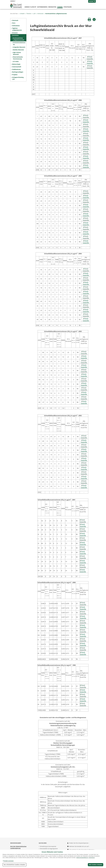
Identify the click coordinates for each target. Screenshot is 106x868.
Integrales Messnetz (19, 47)
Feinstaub (15, 20)
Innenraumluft (17, 67)
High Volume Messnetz (17, 53)
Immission (40, 14)
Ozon (14, 23)
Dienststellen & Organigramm (49, 849)
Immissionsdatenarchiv (19, 44)
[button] (8, 861)
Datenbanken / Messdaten (47, 7)
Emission (15, 33)
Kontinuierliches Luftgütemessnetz (55, 14)
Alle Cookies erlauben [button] (95, 865)
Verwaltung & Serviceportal (48, 846)
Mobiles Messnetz (18, 50)
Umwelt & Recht (30, 7)
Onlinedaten (16, 26)
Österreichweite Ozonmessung (18, 58)
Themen (60, 7)
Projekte (15, 75)
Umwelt (22, 14)
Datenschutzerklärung (82, 858)
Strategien (68, 7)
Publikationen (16, 69)
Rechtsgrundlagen (18, 72)
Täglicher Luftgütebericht (17, 29)
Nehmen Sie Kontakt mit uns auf (78, 846)
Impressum (92, 858)
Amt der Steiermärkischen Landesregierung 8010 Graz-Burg (18, 848)
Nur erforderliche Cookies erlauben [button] (14, 865)
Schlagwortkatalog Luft (18, 78)
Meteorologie (16, 64)
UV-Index (16, 61)
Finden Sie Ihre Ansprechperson (78, 843)
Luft (34, 14)
